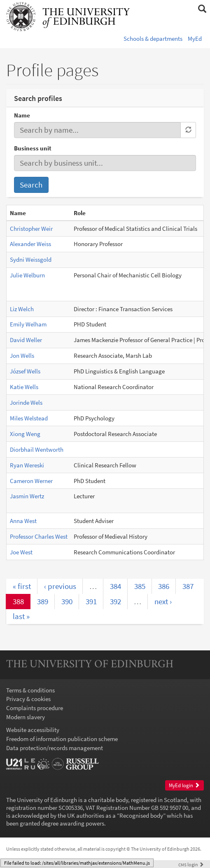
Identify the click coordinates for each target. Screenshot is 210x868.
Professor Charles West (39, 536)
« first (22, 586)
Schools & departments (153, 39)
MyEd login (184, 785)
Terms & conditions (30, 690)
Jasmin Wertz (27, 496)
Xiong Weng (25, 434)
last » (21, 616)
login (191, 864)
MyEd (195, 39)
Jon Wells (22, 355)
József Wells (25, 371)
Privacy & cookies (28, 699)
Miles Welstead (29, 418)
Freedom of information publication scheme (62, 739)
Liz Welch (22, 309)
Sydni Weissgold (31, 259)
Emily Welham (28, 324)
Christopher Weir (31, 229)
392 (115, 601)
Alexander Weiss (30, 244)
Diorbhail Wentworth (37, 449)
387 (188, 586)
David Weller (26, 340)
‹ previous (60, 586)
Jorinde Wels (26, 402)
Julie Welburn (27, 275)
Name (22, 115)
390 (67, 601)
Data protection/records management (55, 748)
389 (43, 601)
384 (115, 586)
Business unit (33, 148)
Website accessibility (33, 730)
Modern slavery (26, 717)
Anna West (23, 521)
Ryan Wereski (27, 465)
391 (91, 601)
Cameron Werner (31, 481)
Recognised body (141, 815)
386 (164, 586)
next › (163, 601)
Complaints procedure (35, 708)
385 (140, 586)
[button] (202, 9)
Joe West (21, 552)
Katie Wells (24, 387)
